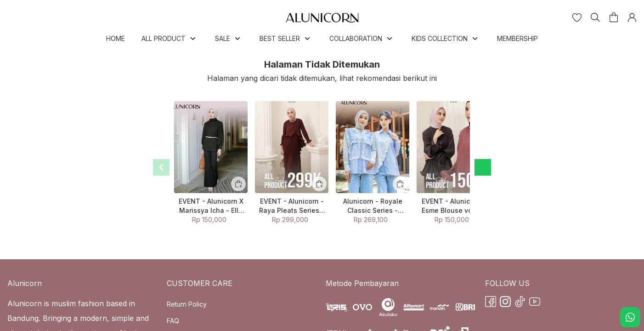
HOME (116, 38)
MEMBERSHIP (517, 38)
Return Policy (187, 304)
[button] (577, 17)
